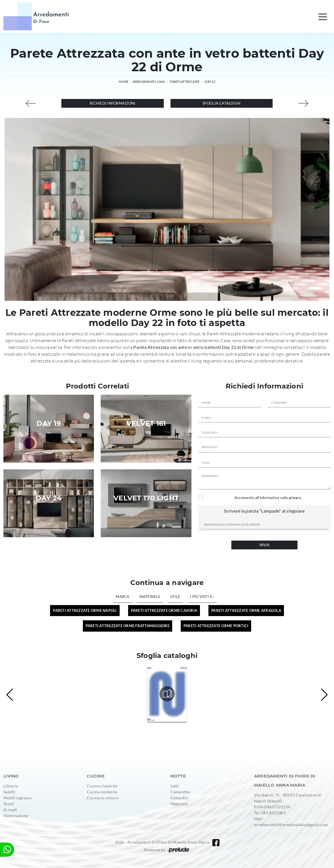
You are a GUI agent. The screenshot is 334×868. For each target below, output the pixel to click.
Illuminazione (16, 816)
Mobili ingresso (18, 798)
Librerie (11, 786)
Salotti (9, 792)
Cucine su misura (103, 798)
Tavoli (9, 804)
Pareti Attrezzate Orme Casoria (164, 610)
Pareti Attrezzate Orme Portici (216, 626)
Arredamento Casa (149, 82)
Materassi (179, 804)
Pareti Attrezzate (185, 82)
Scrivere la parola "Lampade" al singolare (264, 511)
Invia (264, 545)
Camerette (180, 792)
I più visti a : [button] (202, 597)
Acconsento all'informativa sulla (268, 498)
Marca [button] (122, 597)
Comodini (180, 798)
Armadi (10, 810)
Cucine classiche (102, 786)
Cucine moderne (102, 792)
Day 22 (210, 82)
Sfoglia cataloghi (221, 103)
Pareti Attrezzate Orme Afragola (246, 610)
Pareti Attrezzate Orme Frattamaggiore (128, 626)
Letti (175, 786)
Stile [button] (175, 597)
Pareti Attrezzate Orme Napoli (85, 610)
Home (124, 82)
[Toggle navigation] (323, 16)
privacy (295, 498)
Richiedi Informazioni (112, 103)
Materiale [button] (150, 597)
